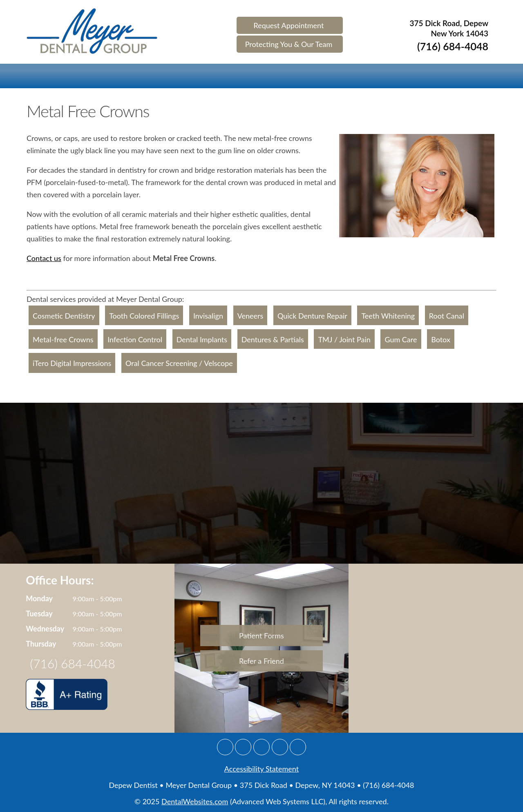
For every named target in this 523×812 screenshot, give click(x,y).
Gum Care (401, 339)
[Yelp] (280, 747)
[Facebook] (243, 747)
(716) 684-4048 (453, 47)
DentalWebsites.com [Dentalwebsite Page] (195, 801)
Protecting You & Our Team (289, 44)
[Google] (225, 747)
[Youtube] (298, 747)
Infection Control (135, 339)
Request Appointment (289, 25)
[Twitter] (261, 747)
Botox (441, 339)
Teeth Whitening (388, 316)
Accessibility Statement (261, 769)
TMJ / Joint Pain (344, 339)
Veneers (250, 316)
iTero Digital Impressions (72, 364)
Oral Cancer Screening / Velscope (179, 364)
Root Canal (447, 316)
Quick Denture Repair (312, 316)
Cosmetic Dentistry (64, 316)
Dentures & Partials (273, 339)
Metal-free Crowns (63, 339)
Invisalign (208, 316)
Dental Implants (202, 339)
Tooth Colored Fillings (144, 316)
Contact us (44, 258)
